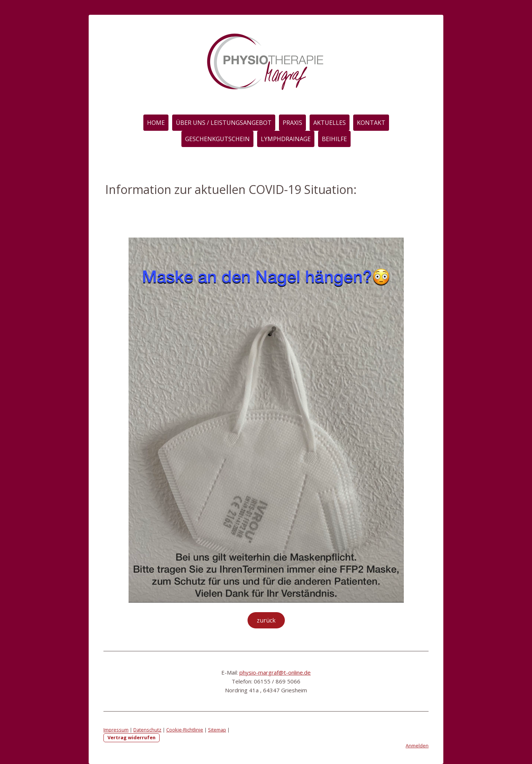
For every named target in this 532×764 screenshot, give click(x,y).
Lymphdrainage (286, 139)
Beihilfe (334, 139)
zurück (266, 620)
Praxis (292, 123)
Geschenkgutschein (217, 139)
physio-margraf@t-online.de (275, 672)
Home (156, 123)
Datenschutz (147, 730)
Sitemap (217, 730)
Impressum (116, 730)
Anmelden (417, 746)
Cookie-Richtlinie (185, 730)
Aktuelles (330, 123)
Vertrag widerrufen (132, 737)
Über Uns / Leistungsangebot (224, 123)
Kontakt (371, 123)
